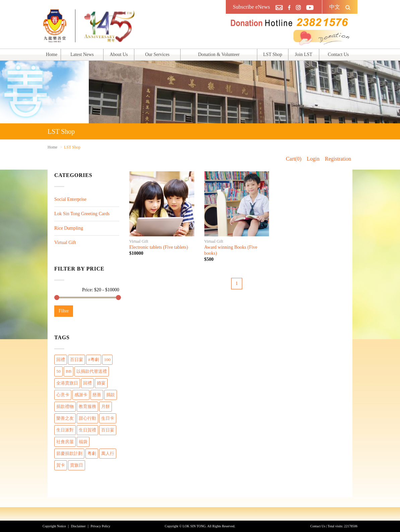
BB (69, 371)
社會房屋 (65, 442)
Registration (338, 159)
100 (108, 360)
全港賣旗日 (67, 383)
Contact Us (339, 54)
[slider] (57, 298)
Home (52, 54)
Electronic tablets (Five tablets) (159, 247)
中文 (335, 7)
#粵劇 (94, 360)
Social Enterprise (70, 199)
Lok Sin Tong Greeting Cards (82, 214)
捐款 (111, 395)
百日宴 (77, 360)
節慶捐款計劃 (69, 453)
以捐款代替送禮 (92, 371)
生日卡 (108, 418)
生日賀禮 (87, 430)
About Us (119, 54)
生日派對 (65, 430)
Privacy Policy (101, 526)
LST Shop (273, 54)
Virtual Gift (65, 243)
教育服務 (87, 406)
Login (313, 159)
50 (58, 371)
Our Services (157, 54)
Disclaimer (78, 526)
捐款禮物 (65, 406)
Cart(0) (293, 159)
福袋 (83, 442)
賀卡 (61, 465)
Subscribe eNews (251, 7)
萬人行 (108, 453)
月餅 (106, 406)
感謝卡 (81, 395)
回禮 (61, 360)
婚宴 (101, 383)
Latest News (82, 54)
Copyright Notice (54, 526)
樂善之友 (65, 418)
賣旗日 (77, 465)
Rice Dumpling (69, 228)
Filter (64, 311)
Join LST (304, 54)
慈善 (97, 395)
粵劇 (92, 453)
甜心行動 (87, 418)
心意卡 (63, 395)
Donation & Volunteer (219, 54)
